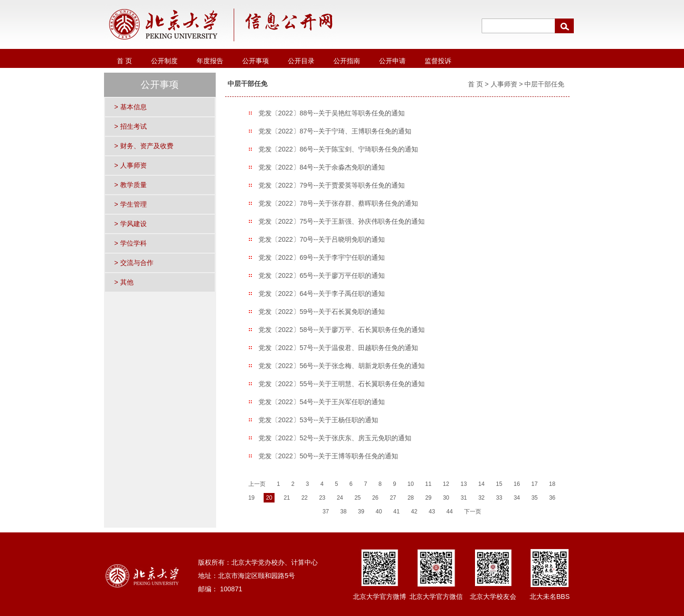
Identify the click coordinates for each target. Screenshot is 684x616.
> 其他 (124, 282)
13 (464, 484)
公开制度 (164, 61)
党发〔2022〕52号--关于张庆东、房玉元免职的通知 (335, 438)
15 (499, 484)
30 (446, 498)
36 (552, 498)
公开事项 (256, 61)
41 (396, 512)
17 (535, 484)
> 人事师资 (131, 165)
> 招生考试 (131, 126)
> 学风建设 (131, 224)
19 (252, 498)
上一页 (257, 484)
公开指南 (347, 61)
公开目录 (301, 61)
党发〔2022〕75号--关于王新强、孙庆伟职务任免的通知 (342, 221)
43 (432, 512)
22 (304, 498)
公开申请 (392, 61)
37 (326, 512)
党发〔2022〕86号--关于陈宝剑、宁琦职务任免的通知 (338, 149)
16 (517, 484)
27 (393, 498)
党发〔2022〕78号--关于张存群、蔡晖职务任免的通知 (338, 203)
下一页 (473, 512)
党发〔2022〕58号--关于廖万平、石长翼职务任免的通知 (342, 330)
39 (361, 512)
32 (481, 498)
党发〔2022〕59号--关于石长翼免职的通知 (322, 312)
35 (535, 498)
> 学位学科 (131, 243)
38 (343, 512)
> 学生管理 (131, 204)
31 (464, 498)
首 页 (124, 61)
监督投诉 (438, 61)
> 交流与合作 (134, 263)
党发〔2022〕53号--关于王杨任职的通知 (318, 420)
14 (481, 484)
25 (357, 498)
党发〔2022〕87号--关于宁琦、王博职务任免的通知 (335, 131)
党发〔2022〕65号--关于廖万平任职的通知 (322, 275)
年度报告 (210, 61)
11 (428, 484)
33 (499, 498)
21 (287, 498)
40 (379, 512)
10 (411, 484)
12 (446, 484)
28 (411, 498)
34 (517, 498)
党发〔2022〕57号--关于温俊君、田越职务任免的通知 (338, 348)
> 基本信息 (131, 107)
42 (414, 512)
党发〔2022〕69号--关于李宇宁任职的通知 (322, 257)
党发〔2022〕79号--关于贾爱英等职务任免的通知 (332, 185)
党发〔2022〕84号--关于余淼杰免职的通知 (322, 167)
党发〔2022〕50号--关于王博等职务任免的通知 (328, 456)
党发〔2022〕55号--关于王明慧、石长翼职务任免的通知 (342, 384)
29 (428, 498)
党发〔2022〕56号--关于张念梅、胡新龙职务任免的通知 (342, 366)
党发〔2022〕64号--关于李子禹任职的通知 (322, 294)
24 (340, 498)
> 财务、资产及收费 (144, 146)
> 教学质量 (131, 185)
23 (322, 498)
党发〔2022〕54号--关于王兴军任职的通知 (322, 402)
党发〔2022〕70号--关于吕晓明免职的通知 (322, 239)
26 (375, 498)
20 (269, 498)
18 (552, 484)
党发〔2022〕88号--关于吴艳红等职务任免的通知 (332, 113)
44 (450, 512)
